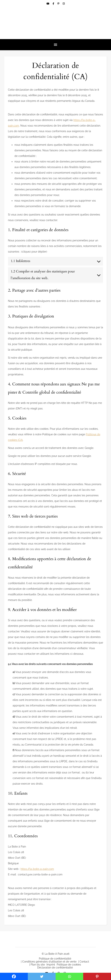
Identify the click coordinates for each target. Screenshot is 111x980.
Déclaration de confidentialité (55, 968)
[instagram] (64, 4)
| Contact (84, 962)
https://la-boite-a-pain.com (37, 869)
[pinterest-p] (59, 4)
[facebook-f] (54, 4)
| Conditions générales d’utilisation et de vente (49, 962)
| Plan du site (37, 965)
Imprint (51, 965)
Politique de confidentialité (55, 959)
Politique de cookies (69, 965)
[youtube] (48, 4)
